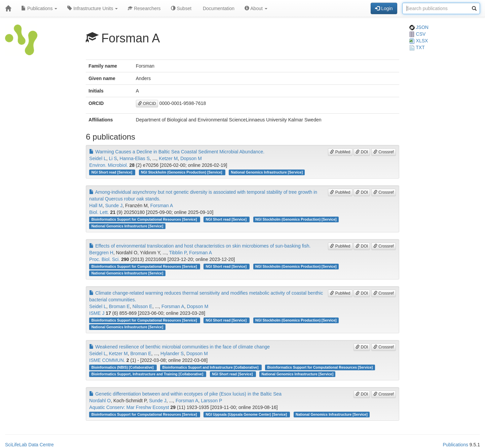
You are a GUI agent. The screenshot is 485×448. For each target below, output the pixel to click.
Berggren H (101, 253)
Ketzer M (168, 158)
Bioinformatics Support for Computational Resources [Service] (145, 219)
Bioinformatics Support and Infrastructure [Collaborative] (211, 367)
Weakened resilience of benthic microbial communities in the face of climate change (179, 347)
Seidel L (98, 158)
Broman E (119, 306)
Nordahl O (100, 401)
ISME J (97, 313)
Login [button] (384, 8)
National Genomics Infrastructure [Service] (267, 172)
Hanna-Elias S (135, 158)
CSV (418, 34)
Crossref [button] (384, 152)
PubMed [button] (340, 152)
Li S (113, 158)
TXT (417, 47)
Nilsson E (142, 306)
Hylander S (172, 353)
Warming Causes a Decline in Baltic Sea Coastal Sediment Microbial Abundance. (177, 152)
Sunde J (114, 206)
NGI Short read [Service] (112, 172)
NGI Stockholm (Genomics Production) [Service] (182, 172)
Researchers (144, 8)
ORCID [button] (147, 104)
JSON (419, 27)
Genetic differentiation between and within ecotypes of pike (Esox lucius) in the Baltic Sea (185, 394)
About (256, 8)
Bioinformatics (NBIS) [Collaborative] (123, 367)
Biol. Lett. (99, 212)
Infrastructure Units (92, 8)
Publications (39, 8)
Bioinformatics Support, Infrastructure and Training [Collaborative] (148, 374)
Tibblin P (178, 253)
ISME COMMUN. (107, 360)
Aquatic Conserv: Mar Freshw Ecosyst (129, 407)
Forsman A (162, 206)
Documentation (218, 8)
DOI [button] (362, 152)
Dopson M (191, 158)
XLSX (419, 41)
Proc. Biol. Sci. (104, 259)
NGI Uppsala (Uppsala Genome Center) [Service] (247, 414)
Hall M (96, 206)
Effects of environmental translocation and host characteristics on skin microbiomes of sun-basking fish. (200, 246)
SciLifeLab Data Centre (29, 445)
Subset (181, 8)
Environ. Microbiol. (108, 165)
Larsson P (211, 401)
